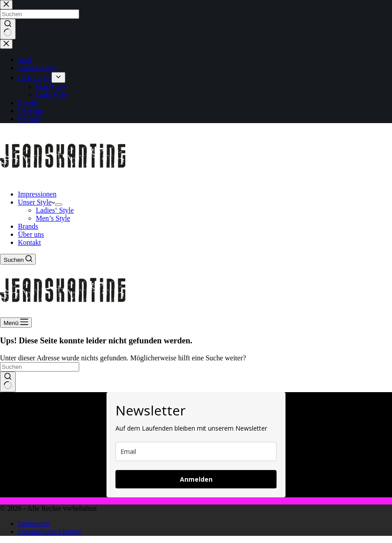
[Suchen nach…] (40, 367)
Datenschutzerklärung (49, 532)
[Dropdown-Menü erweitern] (59, 205)
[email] (196, 451)
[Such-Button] (8, 382)
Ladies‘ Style (55, 210)
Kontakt (30, 242)
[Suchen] (18, 259)
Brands (28, 226)
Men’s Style (53, 218)
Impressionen (37, 194)
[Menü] (16, 323)
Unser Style (36, 202)
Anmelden (196, 479)
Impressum (34, 524)
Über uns (31, 234)
